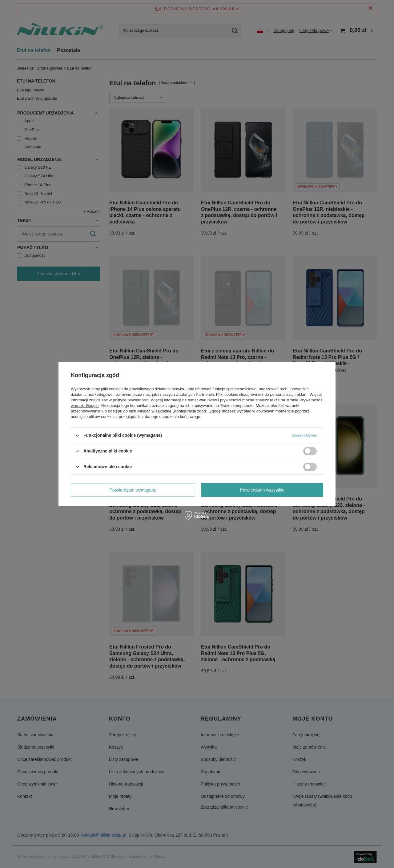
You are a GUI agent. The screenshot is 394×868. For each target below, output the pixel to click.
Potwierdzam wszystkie (262, 490)
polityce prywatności (131, 400)
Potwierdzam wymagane (133, 490)
